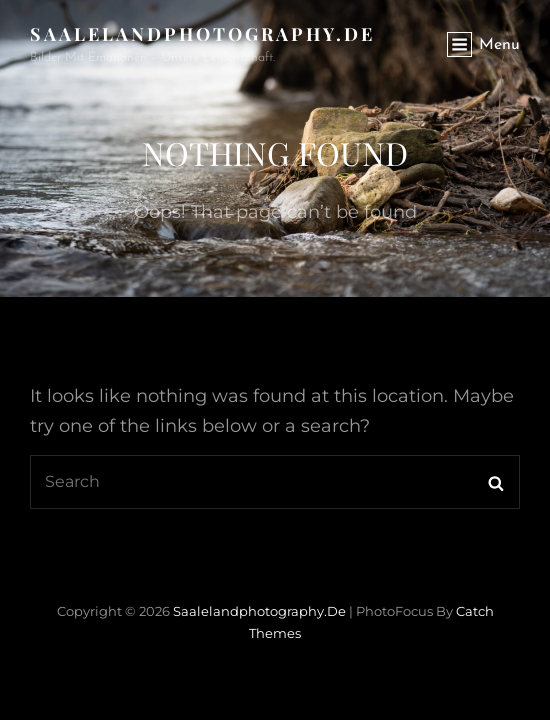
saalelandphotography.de (202, 34)
